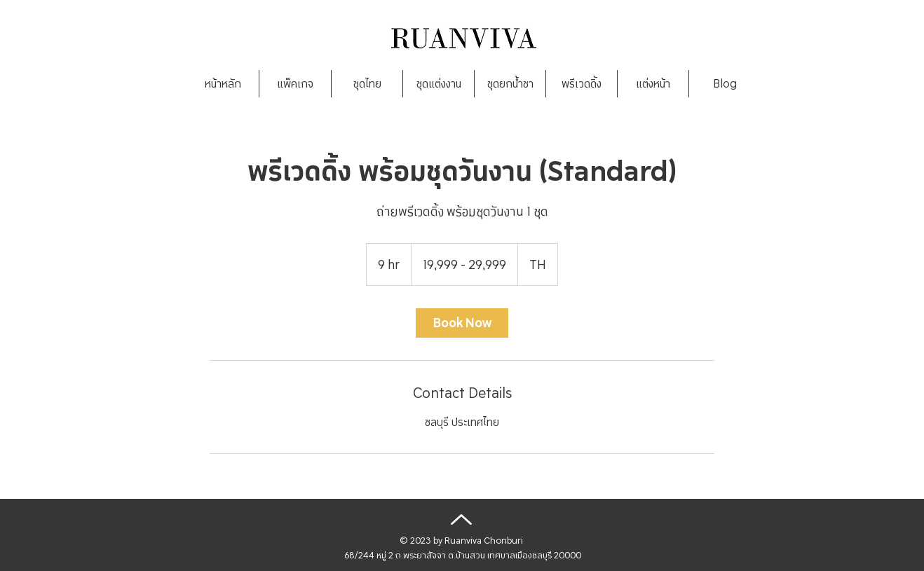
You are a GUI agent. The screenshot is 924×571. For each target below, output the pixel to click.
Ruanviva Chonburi (484, 541)
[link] (462, 323)
